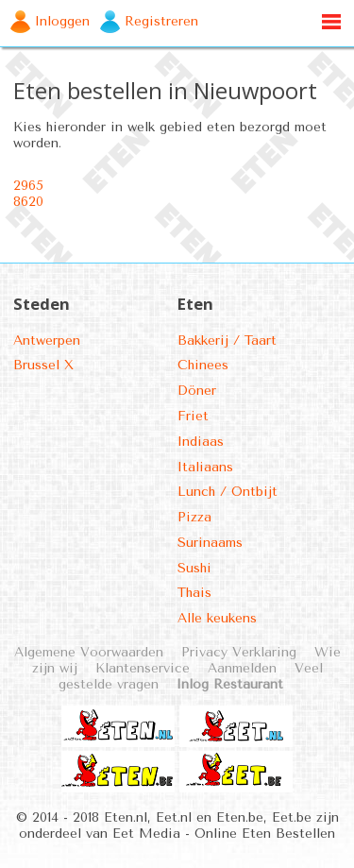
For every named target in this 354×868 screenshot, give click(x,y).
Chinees (203, 365)
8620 (28, 202)
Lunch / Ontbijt (228, 492)
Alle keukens (217, 618)
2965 (28, 186)
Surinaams (210, 543)
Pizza (194, 517)
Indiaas (201, 442)
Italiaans (205, 467)
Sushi (194, 568)
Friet (193, 416)
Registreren (161, 21)
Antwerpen (47, 340)
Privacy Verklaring (239, 652)
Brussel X (43, 365)
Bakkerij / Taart (227, 340)
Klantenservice (143, 668)
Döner (197, 391)
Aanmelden (242, 668)
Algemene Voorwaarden (89, 652)
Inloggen (62, 21)
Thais (194, 593)
